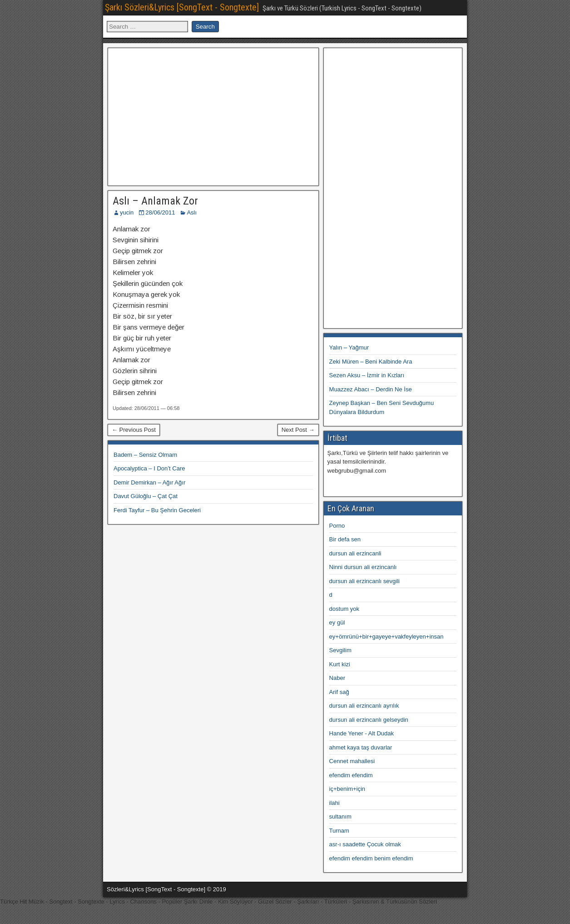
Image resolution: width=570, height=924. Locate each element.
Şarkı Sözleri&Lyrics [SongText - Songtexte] (182, 7)
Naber (337, 678)
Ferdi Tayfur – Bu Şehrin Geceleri (157, 510)
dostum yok (344, 609)
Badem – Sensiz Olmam (145, 455)
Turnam (339, 831)
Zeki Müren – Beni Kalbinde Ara (371, 362)
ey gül (337, 622)
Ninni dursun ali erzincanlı (363, 567)
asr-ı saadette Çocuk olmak (365, 844)
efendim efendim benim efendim (371, 858)
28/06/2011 (160, 212)
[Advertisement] (213, 115)
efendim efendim (351, 775)
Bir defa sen (345, 539)
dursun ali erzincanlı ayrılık (364, 706)
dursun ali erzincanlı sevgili (364, 581)
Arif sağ (339, 692)
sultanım (340, 817)
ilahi (335, 803)
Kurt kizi (340, 664)
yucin (127, 212)
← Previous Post (134, 430)
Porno (337, 526)
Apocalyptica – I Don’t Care (149, 468)
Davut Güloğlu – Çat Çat (146, 496)
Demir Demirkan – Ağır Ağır (149, 482)
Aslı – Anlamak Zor (155, 201)
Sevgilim (340, 650)
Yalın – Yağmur (349, 347)
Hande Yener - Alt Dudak (362, 733)
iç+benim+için (347, 789)
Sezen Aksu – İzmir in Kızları (367, 375)
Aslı (192, 212)
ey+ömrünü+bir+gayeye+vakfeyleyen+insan (387, 637)
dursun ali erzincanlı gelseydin (369, 720)
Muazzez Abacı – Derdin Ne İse (371, 389)
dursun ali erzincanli (355, 553)
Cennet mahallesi (352, 761)
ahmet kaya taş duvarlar (361, 747)
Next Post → (298, 430)
